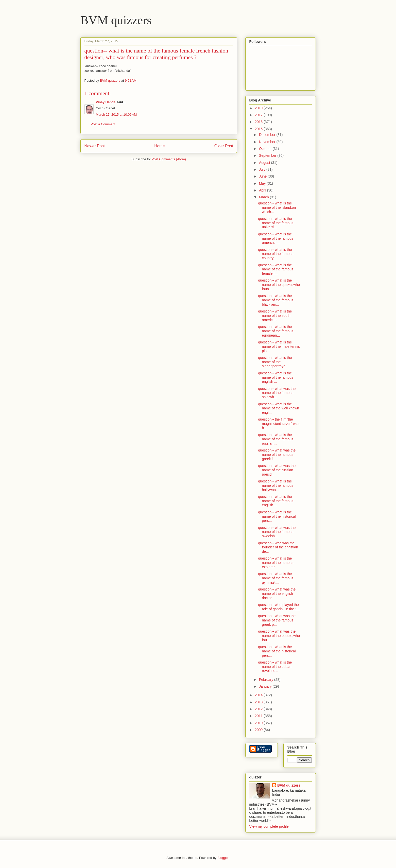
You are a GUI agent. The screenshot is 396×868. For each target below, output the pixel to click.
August (265, 163)
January (266, 686)
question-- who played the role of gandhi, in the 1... (279, 607)
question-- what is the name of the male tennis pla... (279, 346)
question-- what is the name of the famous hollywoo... (276, 485)
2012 (259, 709)
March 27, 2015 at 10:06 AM (116, 115)
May (263, 183)
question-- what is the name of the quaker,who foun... (279, 285)
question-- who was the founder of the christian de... (278, 547)
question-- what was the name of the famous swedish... (277, 532)
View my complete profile (269, 826)
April (263, 190)
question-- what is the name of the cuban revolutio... (275, 667)
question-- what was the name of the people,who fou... (279, 636)
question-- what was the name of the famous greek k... (277, 455)
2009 (259, 730)
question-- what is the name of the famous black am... (276, 300)
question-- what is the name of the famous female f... (276, 269)
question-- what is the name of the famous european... (276, 331)
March (264, 197)
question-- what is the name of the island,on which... (277, 207)
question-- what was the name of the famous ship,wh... (277, 393)
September (268, 155)
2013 (259, 702)
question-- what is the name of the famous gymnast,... (276, 578)
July (263, 169)
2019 (259, 108)
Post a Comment (103, 124)
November (268, 142)
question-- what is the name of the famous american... (276, 238)
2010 (259, 723)
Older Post (224, 146)
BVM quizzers (116, 20)
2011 (259, 716)
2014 (259, 695)
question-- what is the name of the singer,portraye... (275, 362)
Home (160, 146)
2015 (259, 129)
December (268, 135)
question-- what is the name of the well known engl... (278, 408)
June (263, 176)
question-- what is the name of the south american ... (275, 316)
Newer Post (95, 146)
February (267, 680)
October (266, 149)
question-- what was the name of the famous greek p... (277, 620)
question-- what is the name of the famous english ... (276, 377)
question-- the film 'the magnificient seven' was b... (279, 424)
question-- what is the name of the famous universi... (276, 223)
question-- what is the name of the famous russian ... (276, 439)
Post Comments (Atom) (169, 159)
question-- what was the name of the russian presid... (277, 470)
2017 (259, 115)
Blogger (223, 858)
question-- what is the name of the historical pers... (277, 516)
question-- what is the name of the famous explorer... (276, 563)
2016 (259, 122)
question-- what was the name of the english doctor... (277, 594)
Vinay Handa (106, 102)
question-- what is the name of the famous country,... (276, 254)
